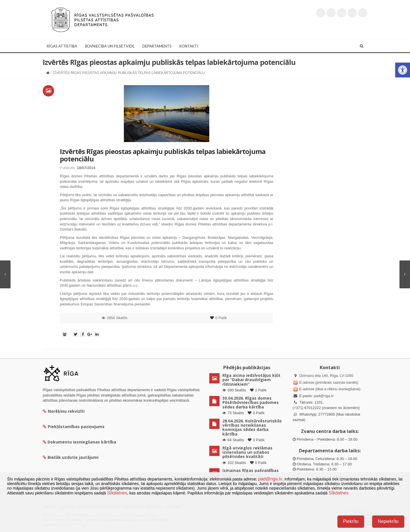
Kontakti (189, 46)
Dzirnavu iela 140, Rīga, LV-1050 (326, 376)
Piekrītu (351, 521)
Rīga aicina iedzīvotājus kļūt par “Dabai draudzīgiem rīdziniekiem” (251, 380)
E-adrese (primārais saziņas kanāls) (329, 382)
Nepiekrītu (388, 521)
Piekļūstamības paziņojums (74, 427)
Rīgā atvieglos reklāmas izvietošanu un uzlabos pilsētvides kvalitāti (247, 452)
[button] (403, 70)
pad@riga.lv (324, 396)
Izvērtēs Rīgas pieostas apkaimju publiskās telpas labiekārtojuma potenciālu (163, 155)
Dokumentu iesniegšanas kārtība (82, 442)
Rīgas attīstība (62, 46)
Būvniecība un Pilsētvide (110, 46)
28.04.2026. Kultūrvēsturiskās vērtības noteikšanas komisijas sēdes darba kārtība (252, 427)
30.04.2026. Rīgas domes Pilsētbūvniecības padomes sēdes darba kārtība (251, 402)
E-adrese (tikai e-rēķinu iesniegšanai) (329, 389)
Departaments (157, 46)
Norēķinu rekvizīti (64, 411)
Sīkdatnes (117, 493)
